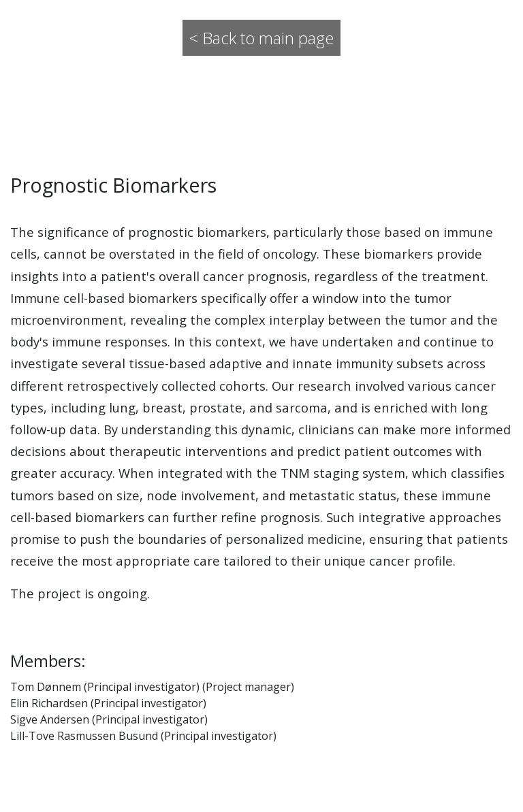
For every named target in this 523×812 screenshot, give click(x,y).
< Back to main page (261, 38)
